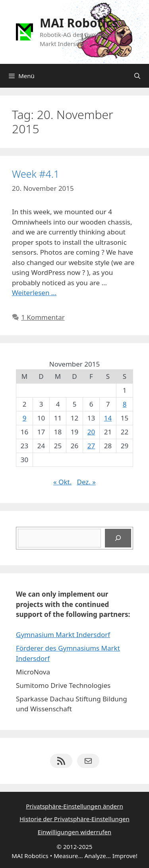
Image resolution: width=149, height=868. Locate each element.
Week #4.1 (36, 174)
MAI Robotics (79, 23)
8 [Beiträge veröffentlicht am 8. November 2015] (125, 404)
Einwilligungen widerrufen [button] (74, 832)
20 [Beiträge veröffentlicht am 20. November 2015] (91, 432)
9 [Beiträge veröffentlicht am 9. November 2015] (25, 418)
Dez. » (86, 482)
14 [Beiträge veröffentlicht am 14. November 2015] (108, 418)
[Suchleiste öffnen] (137, 76)
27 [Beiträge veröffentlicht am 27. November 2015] (91, 446)
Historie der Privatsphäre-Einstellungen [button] (74, 819)
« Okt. (62, 482)
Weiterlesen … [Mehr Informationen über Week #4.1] (34, 293)
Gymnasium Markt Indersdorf (63, 635)
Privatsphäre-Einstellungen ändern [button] (74, 806)
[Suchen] (118, 538)
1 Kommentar (43, 317)
